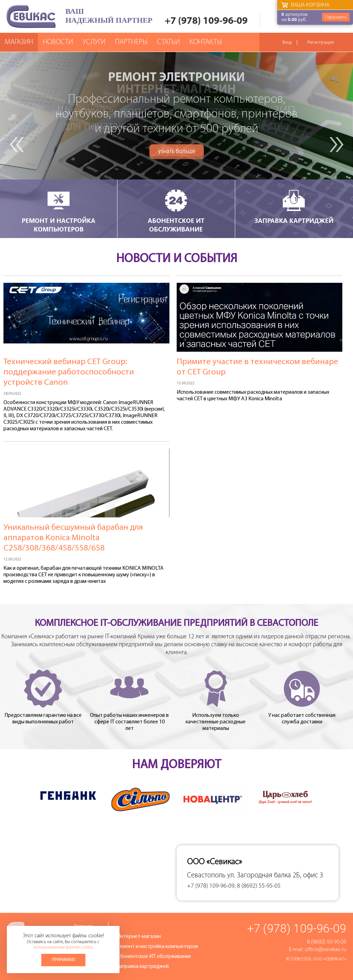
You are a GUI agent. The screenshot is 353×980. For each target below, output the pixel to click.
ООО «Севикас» (330, 959)
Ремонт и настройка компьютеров (59, 211)
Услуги (94, 42)
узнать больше (176, 149)
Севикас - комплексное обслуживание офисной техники (31, 16)
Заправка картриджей (294, 207)
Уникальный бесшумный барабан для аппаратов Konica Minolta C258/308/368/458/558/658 (73, 538)
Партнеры (131, 42)
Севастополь (206, 875)
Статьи (168, 42)
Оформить (336, 17)
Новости (58, 42)
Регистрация (320, 42)
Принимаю (63, 960)
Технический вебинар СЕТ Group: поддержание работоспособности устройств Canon (69, 372)
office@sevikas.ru (325, 949)
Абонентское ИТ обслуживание (176, 211)
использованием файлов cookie (63, 947)
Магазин (19, 42)
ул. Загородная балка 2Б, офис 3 (275, 875)
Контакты (206, 42)
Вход (287, 42)
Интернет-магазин (139, 937)
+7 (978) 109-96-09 (206, 21)
